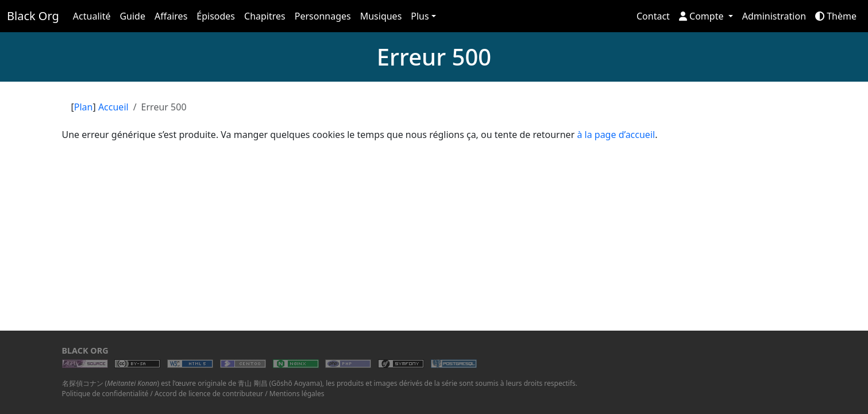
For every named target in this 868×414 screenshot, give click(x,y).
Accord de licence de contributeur (209, 394)
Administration (774, 16)
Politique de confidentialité (105, 394)
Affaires (171, 16)
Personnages (323, 16)
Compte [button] (703, 16)
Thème (836, 16)
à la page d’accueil (616, 135)
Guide (132, 16)
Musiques (381, 16)
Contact (653, 16)
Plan (84, 107)
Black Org (33, 16)
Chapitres (265, 16)
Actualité (92, 16)
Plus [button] (420, 16)
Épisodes (216, 16)
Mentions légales (297, 394)
